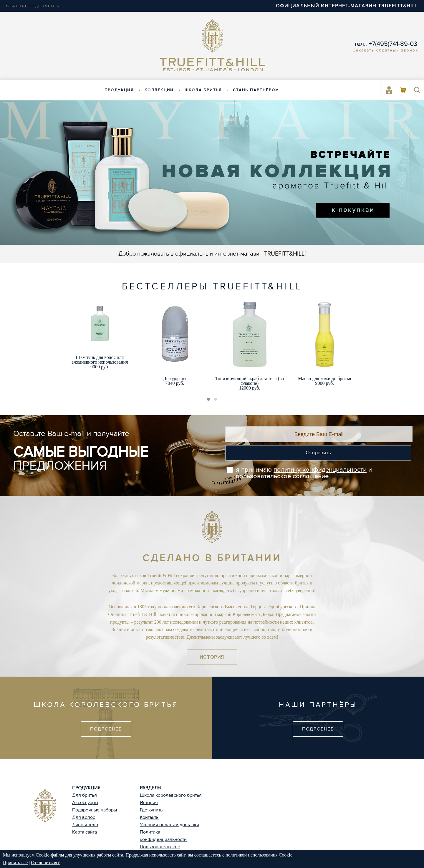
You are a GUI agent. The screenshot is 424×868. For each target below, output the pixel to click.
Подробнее (106, 729)
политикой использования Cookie (259, 855)
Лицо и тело (85, 825)
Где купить (151, 810)
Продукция (119, 90)
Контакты (150, 817)
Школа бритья (203, 90)
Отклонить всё (45, 863)
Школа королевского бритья (171, 795)
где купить (46, 6)
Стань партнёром (256, 90)
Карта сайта (85, 832)
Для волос (84, 817)
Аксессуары (85, 803)
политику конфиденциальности (320, 470)
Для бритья (85, 795)
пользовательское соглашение (282, 476)
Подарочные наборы (95, 810)
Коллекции (159, 90)
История (212, 657)
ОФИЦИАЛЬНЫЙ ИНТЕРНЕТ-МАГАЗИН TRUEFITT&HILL (347, 6)
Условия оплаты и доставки (169, 825)
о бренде (17, 6)
